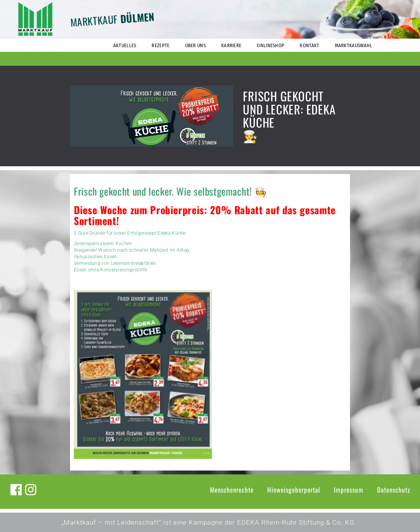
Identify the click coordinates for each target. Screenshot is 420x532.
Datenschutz (394, 490)
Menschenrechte (232, 490)
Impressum (349, 490)
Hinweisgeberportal (294, 490)
